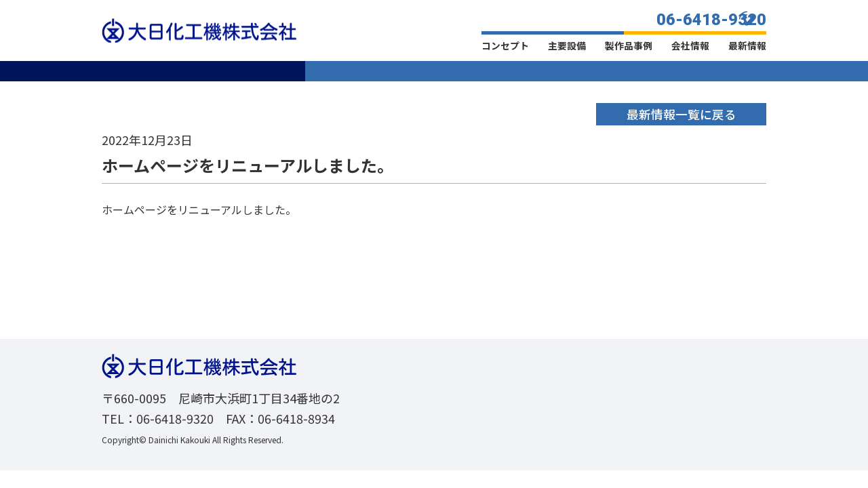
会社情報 (690, 45)
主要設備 (567, 45)
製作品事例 (629, 45)
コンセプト (505, 45)
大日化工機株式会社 (199, 30)
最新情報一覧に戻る (681, 114)
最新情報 (747, 45)
